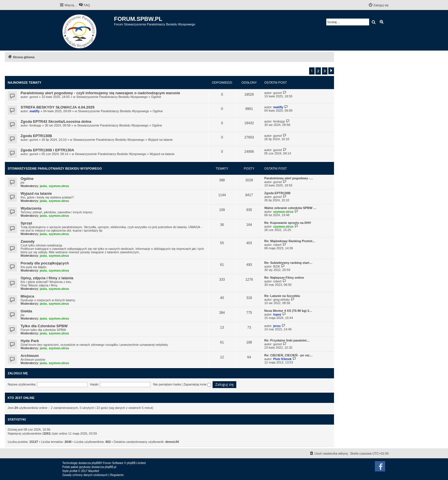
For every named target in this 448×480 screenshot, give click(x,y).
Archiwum (30, 356)
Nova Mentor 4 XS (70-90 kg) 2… (288, 311)
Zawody (28, 241)
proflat (73, 471)
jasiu (43, 186)
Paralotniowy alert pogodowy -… (289, 178)
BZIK (277, 266)
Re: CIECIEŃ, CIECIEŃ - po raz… (288, 355)
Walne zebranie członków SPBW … (290, 208)
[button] (331, 71)
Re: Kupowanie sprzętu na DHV (288, 223)
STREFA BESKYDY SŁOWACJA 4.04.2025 (58, 107)
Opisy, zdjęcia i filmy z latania (47, 278)
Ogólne (156, 97)
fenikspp (35, 125)
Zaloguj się (18, 373)
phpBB (96, 463)
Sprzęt (26, 223)
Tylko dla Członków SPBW (44, 326)
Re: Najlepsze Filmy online (284, 278)
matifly (34, 111)
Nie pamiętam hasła (167, 384)
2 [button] (318, 71)
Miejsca (27, 296)
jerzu (277, 326)
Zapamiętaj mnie (197, 384)
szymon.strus (59, 186)
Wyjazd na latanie (160, 140)
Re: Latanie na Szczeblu (282, 296)
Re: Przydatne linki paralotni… (287, 340)
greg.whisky (281, 300)
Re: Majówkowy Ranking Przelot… (290, 241)
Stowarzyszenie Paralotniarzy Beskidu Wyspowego (112, 97)
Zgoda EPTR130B (36, 136)
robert (277, 245)
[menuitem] (84, 5)
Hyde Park (30, 341)
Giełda (26, 311)
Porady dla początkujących (45, 263)
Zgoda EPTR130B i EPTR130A (47, 150)
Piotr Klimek (282, 359)
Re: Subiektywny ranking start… (288, 263)
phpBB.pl (110, 467)
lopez (277, 314)
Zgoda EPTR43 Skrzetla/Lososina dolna (56, 121)
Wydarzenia (31, 208)
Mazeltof (94, 471)
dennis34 (172, 442)
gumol (34, 97)
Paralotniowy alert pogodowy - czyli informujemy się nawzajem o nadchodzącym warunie (100, 93)
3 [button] (325, 71)
